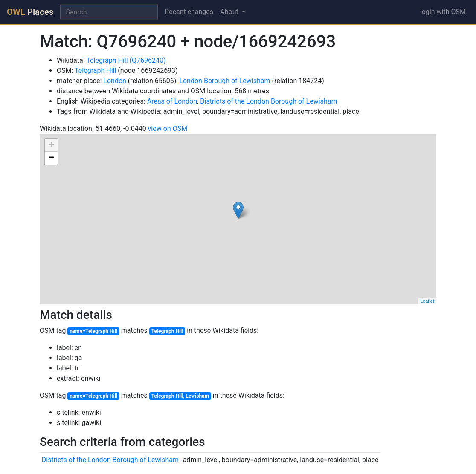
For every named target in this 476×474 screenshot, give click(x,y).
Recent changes (189, 12)
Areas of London (172, 101)
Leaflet (427, 301)
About (230, 12)
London (115, 81)
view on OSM (168, 129)
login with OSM (443, 12)
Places (30, 12)
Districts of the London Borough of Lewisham (268, 101)
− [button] (51, 158)
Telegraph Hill (95, 71)
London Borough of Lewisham (225, 81)
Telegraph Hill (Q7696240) (126, 60)
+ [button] (51, 145)
